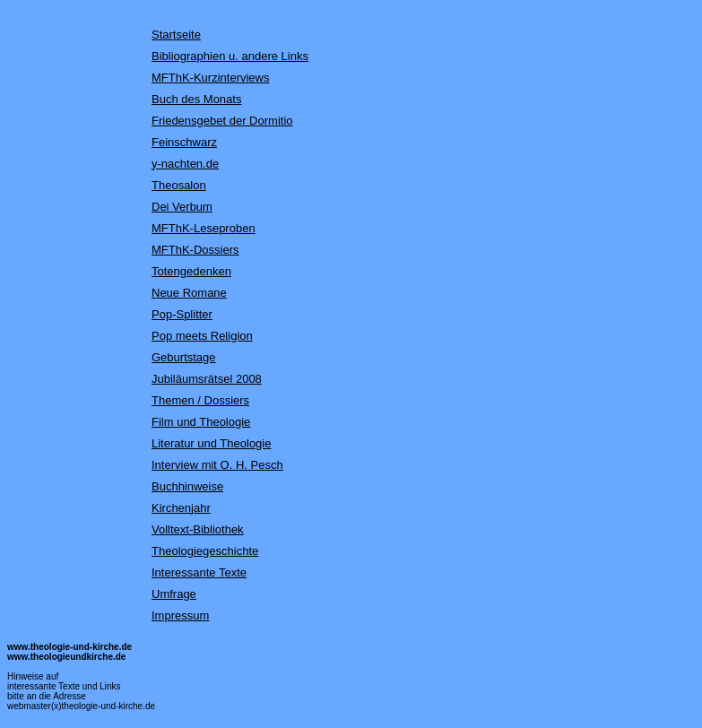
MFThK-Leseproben (204, 228)
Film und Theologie (201, 422)
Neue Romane (189, 293)
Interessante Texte (199, 572)
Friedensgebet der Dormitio (222, 121)
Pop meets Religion (202, 336)
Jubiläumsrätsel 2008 (207, 379)
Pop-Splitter (182, 314)
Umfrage (174, 594)
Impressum (180, 615)
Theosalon (179, 185)
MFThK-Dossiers (195, 250)
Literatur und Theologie (211, 443)
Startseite (176, 35)
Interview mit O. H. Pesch (217, 465)
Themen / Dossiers (200, 400)
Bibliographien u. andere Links (230, 56)
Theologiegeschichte (205, 551)
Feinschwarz (184, 142)
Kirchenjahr (181, 508)
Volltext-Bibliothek (198, 529)
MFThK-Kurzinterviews (210, 78)
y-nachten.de (185, 164)
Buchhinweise (187, 486)
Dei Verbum (182, 207)
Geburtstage (184, 357)
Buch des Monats (196, 99)
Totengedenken (191, 271)
